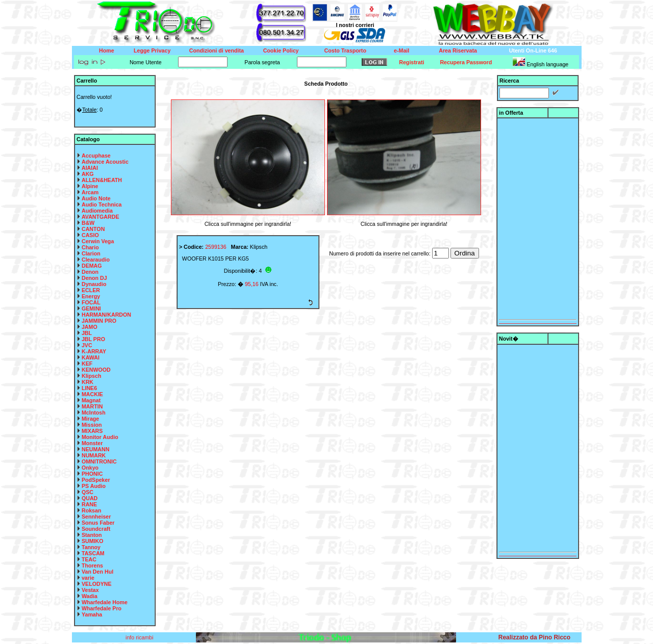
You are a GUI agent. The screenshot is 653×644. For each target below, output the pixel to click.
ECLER (91, 290)
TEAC (89, 559)
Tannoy (91, 547)
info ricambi (140, 637)
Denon (90, 272)
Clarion (91, 253)
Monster (92, 443)
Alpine (90, 186)
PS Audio (94, 486)
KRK (87, 382)
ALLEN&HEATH (102, 180)
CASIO (90, 235)
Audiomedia (97, 211)
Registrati (411, 62)
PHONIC (92, 474)
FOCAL (91, 302)
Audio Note (96, 198)
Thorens (92, 565)
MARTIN (92, 406)
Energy (91, 296)
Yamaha (92, 614)
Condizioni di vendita (217, 50)
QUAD (90, 498)
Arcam (90, 192)
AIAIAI (90, 168)
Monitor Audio (100, 437)
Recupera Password (466, 62)
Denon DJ (94, 278)
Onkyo (90, 468)
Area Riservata (458, 50)
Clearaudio (96, 260)
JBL (87, 333)
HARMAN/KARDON (106, 315)
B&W (88, 223)
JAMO (90, 327)
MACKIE (92, 394)
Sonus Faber (98, 523)
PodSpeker (96, 480)
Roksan (92, 510)
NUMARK (94, 455)
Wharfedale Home (105, 602)
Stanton (92, 535)
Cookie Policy (281, 50)
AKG (88, 174)
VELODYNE (97, 584)
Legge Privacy (152, 50)
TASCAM (93, 553)
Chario (90, 247)
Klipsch (92, 376)
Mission (92, 425)
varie (88, 578)
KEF (87, 364)
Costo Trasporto (345, 50)
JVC (87, 345)
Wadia (90, 596)
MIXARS (92, 431)
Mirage (90, 419)
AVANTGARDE (101, 217)
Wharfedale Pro (102, 608)
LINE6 (89, 388)
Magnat (91, 400)
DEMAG (92, 266)
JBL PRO (93, 339)
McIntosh (94, 413)
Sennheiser (96, 517)
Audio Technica (102, 204)
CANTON (93, 229)
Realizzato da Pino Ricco (534, 637)
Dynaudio (94, 284)
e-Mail (401, 50)
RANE (89, 504)
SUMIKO (93, 541)
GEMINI (91, 308)
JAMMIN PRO (99, 321)
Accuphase (96, 156)
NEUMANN (95, 449)
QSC (87, 492)
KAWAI (91, 357)
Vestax (90, 590)
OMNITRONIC (99, 461)
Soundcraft (96, 529)
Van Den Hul (97, 572)
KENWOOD (96, 370)
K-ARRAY (94, 351)
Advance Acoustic (105, 162)
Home (107, 50)
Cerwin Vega (98, 241)
